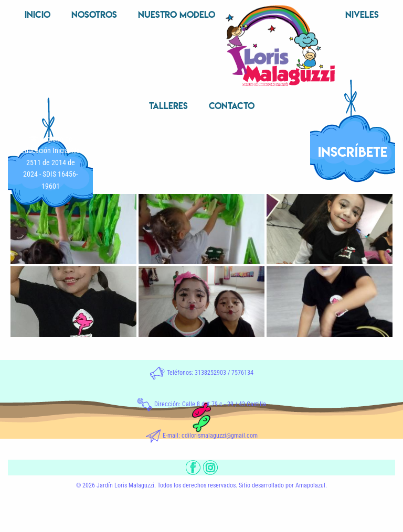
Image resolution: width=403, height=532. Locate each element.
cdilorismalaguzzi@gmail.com (220, 436)
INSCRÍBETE (353, 152)
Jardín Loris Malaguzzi (125, 485)
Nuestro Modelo (177, 14)
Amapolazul (310, 485)
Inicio (38, 14)
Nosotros (94, 14)
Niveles (362, 14)
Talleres (168, 106)
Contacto (232, 106)
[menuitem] (38, 16)
